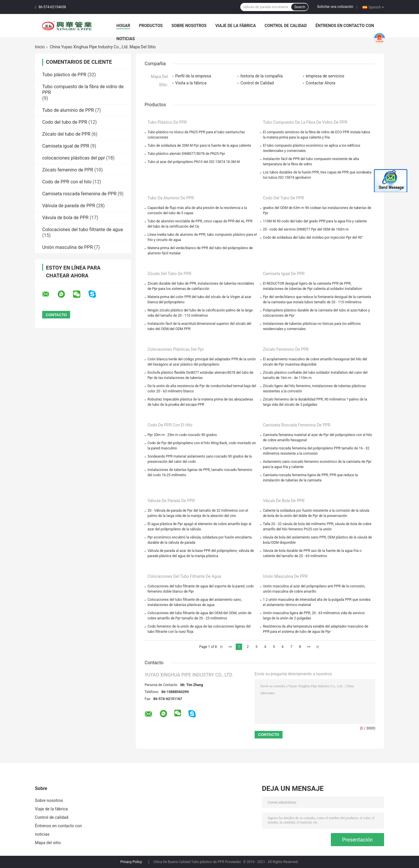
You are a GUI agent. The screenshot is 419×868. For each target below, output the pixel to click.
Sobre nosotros (189, 26)
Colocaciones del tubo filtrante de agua (82, 230)
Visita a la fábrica (191, 83)
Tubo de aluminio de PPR (68, 110)
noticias (126, 39)
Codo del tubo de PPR (65, 122)
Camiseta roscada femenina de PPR (79, 194)
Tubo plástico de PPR (64, 75)
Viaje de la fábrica (236, 26)
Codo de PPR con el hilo (67, 182)
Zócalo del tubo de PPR (66, 134)
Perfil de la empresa (193, 76)
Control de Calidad (257, 83)
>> (309, 647)
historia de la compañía (261, 76)
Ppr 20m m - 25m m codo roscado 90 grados (182, 435)
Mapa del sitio (48, 843)
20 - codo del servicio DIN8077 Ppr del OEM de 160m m (306, 229)
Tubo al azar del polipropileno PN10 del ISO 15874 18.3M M (194, 162)
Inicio (40, 47)
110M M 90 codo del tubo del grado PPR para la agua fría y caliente (315, 221)
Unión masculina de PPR (68, 247)
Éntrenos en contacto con (345, 26)
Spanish (376, 7)
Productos (151, 26)
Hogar (123, 26)
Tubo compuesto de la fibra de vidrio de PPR (305, 122)
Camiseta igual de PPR (66, 146)
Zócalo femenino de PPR (68, 170)
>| (318, 647)
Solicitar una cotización (335, 7)
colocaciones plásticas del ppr (74, 158)
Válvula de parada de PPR (69, 206)
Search (300, 7)
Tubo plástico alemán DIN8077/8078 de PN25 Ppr (186, 154)
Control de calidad (286, 26)
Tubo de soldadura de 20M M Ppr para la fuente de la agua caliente (199, 146)
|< (222, 647)
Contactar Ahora (321, 83)
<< (230, 647)
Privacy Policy (131, 862)
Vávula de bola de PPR (65, 218)
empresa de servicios (325, 76)
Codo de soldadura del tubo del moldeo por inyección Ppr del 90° (313, 238)
